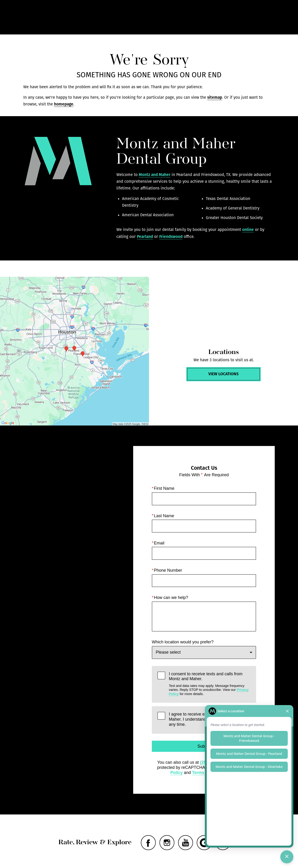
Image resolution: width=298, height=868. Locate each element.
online (248, 230)
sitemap (215, 97)
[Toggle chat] (287, 857)
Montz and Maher (155, 175)
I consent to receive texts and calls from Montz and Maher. (210, 684)
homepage (64, 104)
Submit (204, 746)
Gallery (170, 17)
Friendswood (171, 237)
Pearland (145, 237)
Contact (240, 17)
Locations (215, 17)
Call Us (191, 17)
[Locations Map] (74, 351)
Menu (265, 17)
